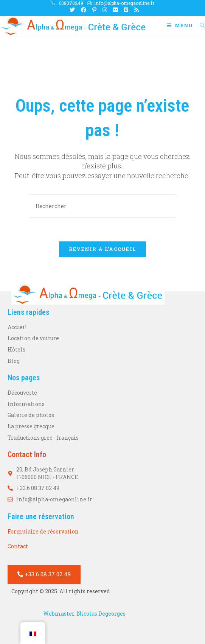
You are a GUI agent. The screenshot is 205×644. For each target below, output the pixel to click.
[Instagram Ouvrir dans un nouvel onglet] (105, 10)
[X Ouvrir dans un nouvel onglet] (72, 10)
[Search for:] (200, 25)
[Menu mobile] (180, 25)
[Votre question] (102, 206)
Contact (18, 546)
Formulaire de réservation (43, 531)
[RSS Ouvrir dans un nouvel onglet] (135, 10)
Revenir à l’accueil (103, 249)
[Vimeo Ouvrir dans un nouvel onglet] (126, 10)
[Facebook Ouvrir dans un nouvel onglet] (84, 10)
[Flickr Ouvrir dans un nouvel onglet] (115, 10)
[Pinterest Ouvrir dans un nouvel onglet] (94, 10)
